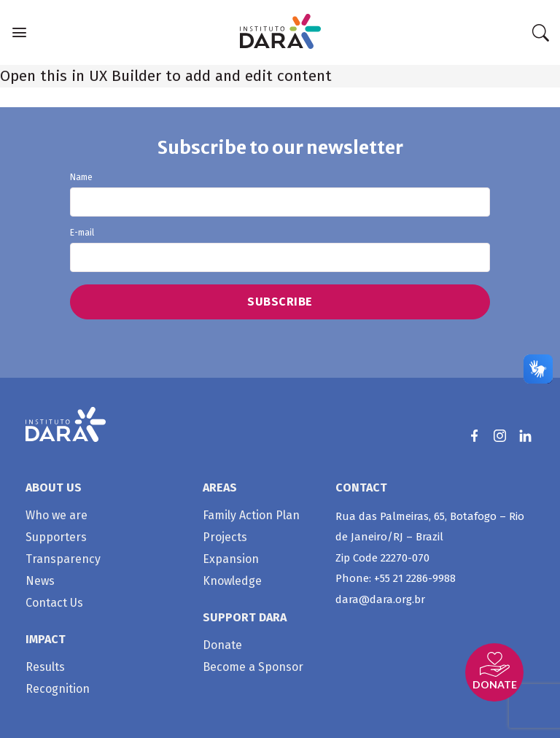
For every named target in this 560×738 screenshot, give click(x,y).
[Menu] (19, 32)
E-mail (280, 250)
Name (280, 195)
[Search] (540, 33)
